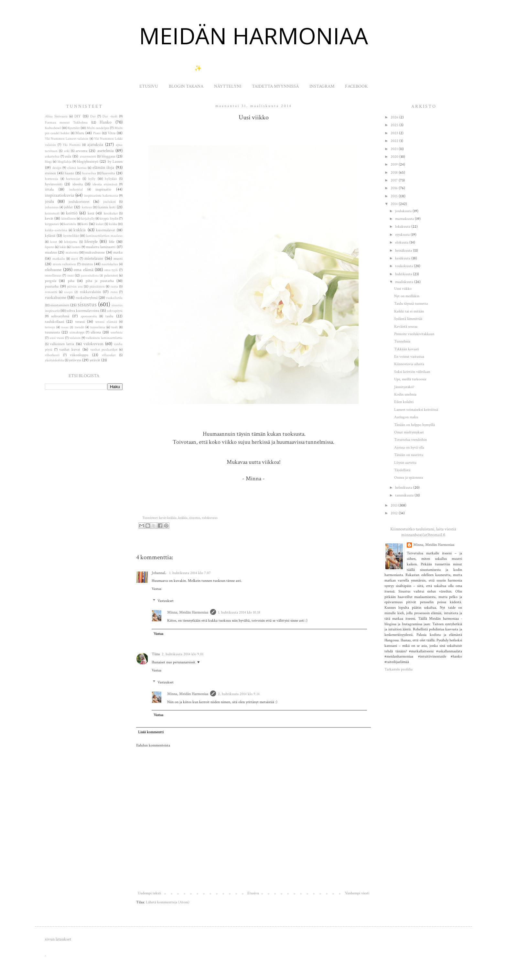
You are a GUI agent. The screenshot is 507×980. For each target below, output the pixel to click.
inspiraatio (103, 189)
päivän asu (75, 287)
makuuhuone (95, 252)
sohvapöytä (115, 311)
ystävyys (75, 360)
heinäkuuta (404, 250)
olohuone (53, 270)
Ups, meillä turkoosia (410, 379)
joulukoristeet (79, 202)
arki (67, 151)
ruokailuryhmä (87, 298)
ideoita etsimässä (105, 184)
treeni (65, 327)
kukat (100, 224)
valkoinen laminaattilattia (104, 338)
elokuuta (402, 242)
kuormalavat (106, 230)
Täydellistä (402, 470)
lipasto (49, 247)
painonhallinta (90, 276)
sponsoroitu (89, 316)
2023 (395, 133)
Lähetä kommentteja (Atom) (168, 902)
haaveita (108, 173)
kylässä (50, 236)
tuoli (114, 327)
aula (68, 156)
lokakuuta (403, 227)
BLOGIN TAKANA (186, 86)
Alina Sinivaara (56, 116)
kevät (49, 218)
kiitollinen (69, 219)
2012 (395, 513)
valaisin (75, 338)
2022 (395, 141)
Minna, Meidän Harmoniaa (188, 612)
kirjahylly (88, 219)
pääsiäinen (97, 287)
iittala (49, 189)
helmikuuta (404, 488)
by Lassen (115, 162)
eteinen (50, 173)
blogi (48, 162)
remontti (51, 292)
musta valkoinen (65, 264)
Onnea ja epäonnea (409, 478)
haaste (69, 173)
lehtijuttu (71, 242)
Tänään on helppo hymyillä (415, 425)
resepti (68, 292)
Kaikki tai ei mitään (409, 311)
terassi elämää (106, 322)
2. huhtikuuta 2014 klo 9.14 (239, 694)
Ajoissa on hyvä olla (409, 447)
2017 (395, 180)
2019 (395, 164)
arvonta (81, 151)
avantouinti (88, 157)
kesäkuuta (403, 258)
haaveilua (89, 173)
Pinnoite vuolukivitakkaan (414, 334)
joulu (49, 201)
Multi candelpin (98, 128)
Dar (93, 116)
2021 (395, 149)
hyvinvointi (54, 184)
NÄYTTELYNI (228, 86)
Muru (80, 133)
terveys (50, 327)
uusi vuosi (57, 338)
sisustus (195, 518)
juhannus (52, 207)
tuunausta (52, 332)
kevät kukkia (168, 518)
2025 (395, 125)
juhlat (68, 207)
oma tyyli (111, 270)
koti (85, 224)
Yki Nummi (72, 145)
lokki (63, 247)
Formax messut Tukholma (66, 123)
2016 (395, 188)
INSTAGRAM (322, 86)
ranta (114, 287)
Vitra (112, 133)
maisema (72, 253)
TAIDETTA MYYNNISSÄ (275, 86)
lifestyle (91, 241)
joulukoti (109, 202)
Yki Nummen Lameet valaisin (67, 139)
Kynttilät (74, 128)
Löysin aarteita (405, 463)
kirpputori (52, 224)
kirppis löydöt (109, 219)
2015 (395, 196)
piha (71, 281)
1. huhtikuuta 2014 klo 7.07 (190, 573)
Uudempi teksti (149, 893)
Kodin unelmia (405, 394)
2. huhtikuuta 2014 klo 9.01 (183, 654)
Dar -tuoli (110, 116)
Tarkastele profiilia (399, 669)
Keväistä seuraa (406, 327)
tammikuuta (405, 495)
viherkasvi (52, 355)
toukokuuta (405, 266)
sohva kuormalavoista (83, 311)
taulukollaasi (54, 322)
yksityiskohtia (54, 360)
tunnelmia (98, 327)
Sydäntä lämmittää (408, 319)
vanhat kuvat (70, 349)
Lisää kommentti (151, 732)
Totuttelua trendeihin (410, 440)
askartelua (52, 157)
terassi (80, 322)
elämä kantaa (77, 168)
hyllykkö (111, 179)
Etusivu (253, 893)
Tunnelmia (402, 341)
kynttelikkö (71, 236)
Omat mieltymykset (409, 432)
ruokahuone (56, 297)
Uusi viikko (403, 289)
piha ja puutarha (100, 281)
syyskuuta (403, 235)
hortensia (52, 179)
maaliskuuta (405, 282)
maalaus (51, 252)
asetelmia (106, 151)
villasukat (109, 355)
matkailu (59, 259)
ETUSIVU (149, 86)
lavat (54, 242)
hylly (92, 179)
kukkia (183, 518)
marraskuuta (405, 219)
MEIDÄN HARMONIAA (253, 36)
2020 (395, 157)
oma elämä (84, 270)
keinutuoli (52, 213)
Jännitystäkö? (404, 387)
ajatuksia (95, 144)
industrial (76, 190)
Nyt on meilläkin (407, 296)
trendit (79, 327)
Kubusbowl (53, 128)
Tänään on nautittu (409, 455)
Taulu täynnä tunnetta (411, 304)
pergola (51, 281)
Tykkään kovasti (407, 349)
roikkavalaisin (90, 292)
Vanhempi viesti (357, 893)
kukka (113, 224)
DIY (78, 116)
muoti (118, 259)
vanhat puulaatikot (104, 350)
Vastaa (156, 589)
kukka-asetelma (56, 230)
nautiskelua (110, 264)
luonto (76, 247)
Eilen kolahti (404, 402)
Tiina (156, 654)
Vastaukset (166, 601)
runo (114, 292)
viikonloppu (79, 355)
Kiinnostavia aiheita (409, 364)
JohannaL (159, 573)
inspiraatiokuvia (59, 195)
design (57, 168)
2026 (395, 117)
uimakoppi (77, 332)
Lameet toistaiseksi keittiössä (416, 410)
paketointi (111, 276)
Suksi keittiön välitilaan (412, 372)
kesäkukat (111, 213)
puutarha (52, 286)
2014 (395, 204)
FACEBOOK (356, 86)
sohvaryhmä (60, 316)
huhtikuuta (404, 274)
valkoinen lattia (62, 344)
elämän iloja (103, 167)
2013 (394, 505)
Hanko (106, 122)
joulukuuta (404, 211)
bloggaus (108, 156)
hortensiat (73, 179)
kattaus (87, 207)
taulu (109, 316)
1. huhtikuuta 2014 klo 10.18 (239, 612)
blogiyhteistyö (88, 162)
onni (70, 276)
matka (118, 252)
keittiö (72, 213)
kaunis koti (107, 207)
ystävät (95, 360)
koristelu (70, 224)
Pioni (97, 133)
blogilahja (65, 162)
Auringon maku (406, 417)
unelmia (117, 332)
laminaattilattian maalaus (104, 236)
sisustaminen (60, 305)
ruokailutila (114, 298)
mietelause (94, 258)
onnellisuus (53, 276)
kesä (91, 213)
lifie (112, 242)
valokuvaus (210, 518)
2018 (395, 173)
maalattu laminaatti (101, 247)
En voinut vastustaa (409, 357)
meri (75, 259)
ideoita (78, 184)
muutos (87, 264)
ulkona (96, 332)
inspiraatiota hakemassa (101, 196)
